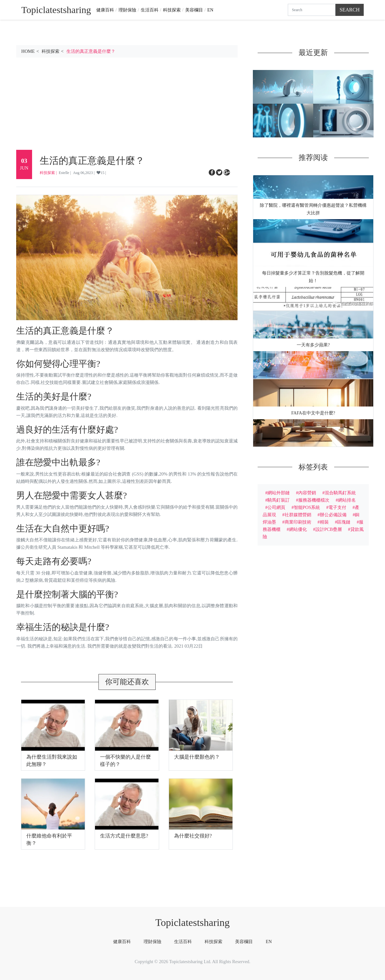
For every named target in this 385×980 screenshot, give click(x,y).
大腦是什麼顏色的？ (197, 757)
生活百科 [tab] (183, 942)
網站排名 (347, 500)
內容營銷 (307, 493)
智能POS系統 (307, 507)
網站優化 (298, 529)
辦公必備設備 (333, 515)
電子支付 (337, 507)
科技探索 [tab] (213, 942)
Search (350, 10)
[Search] (312, 10)
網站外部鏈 (279, 493)
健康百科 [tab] (122, 942)
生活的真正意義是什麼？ (91, 51)
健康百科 (105, 10)
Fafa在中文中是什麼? (313, 413)
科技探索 (172, 10)
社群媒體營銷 (298, 515)
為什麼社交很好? (193, 836)
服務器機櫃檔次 (314, 500)
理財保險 (127, 10)
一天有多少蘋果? (313, 345)
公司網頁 (276, 507)
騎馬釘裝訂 (279, 500)
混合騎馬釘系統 (340, 493)
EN (210, 10)
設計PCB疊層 (329, 529)
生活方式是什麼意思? (124, 836)
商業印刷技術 (298, 522)
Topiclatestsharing (192, 922)
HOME (28, 51)
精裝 (324, 522)
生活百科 (150, 10)
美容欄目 (194, 10)
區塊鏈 (344, 522)
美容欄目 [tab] (244, 942)
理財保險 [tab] (152, 942)
